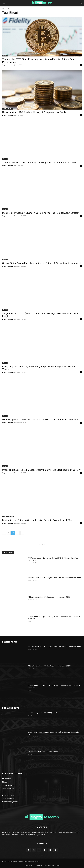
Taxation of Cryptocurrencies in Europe (43, 752)
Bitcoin (5, 55)
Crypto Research (7, 65)
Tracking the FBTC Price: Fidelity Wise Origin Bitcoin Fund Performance (39, 163)
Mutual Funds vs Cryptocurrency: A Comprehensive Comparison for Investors (54, 618)
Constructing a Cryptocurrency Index (42, 713)
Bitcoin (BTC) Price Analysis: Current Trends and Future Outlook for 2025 (54, 733)
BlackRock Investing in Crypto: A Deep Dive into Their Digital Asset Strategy (41, 213)
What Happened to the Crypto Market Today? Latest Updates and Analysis (40, 420)
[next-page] (22, 533)
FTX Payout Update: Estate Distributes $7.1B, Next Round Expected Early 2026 (53, 559)
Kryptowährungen (8, 516)
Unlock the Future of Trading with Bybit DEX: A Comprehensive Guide (54, 578)
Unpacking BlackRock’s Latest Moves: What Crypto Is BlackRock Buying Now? (42, 470)
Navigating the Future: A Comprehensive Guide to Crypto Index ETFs (37, 520)
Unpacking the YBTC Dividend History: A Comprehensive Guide (34, 112)
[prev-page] (4, 533)
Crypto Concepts (8, 109)
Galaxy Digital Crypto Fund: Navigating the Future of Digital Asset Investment (42, 263)
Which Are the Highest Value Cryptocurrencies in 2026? (49, 597)
